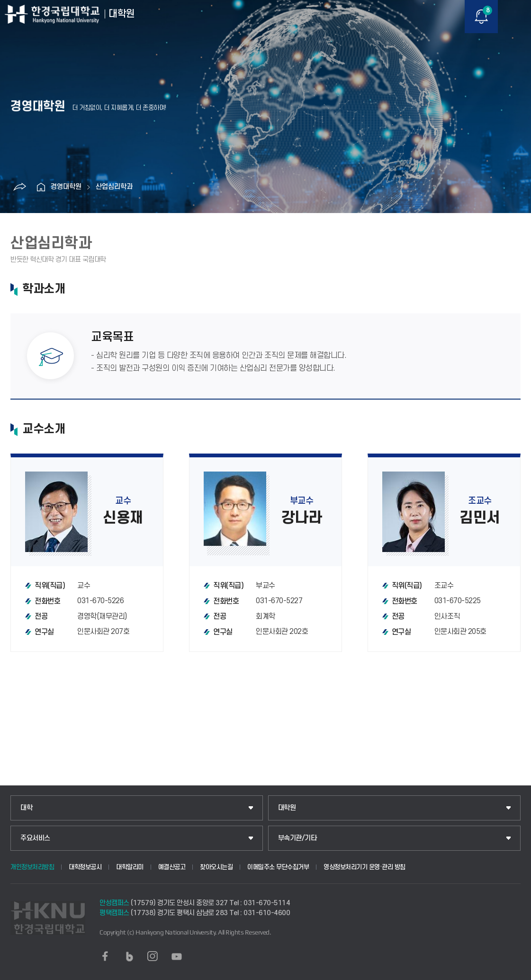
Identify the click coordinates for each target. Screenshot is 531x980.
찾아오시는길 (216, 867)
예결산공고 (172, 867)
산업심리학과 (114, 187)
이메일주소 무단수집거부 (278, 867)
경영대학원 (66, 187)
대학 (26, 808)
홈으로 (41, 187)
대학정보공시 (85, 867)
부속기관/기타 (297, 838)
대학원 (287, 808)
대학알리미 (130, 867)
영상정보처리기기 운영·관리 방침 (364, 867)
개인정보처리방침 (32, 867)
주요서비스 (35, 838)
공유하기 (20, 187)
